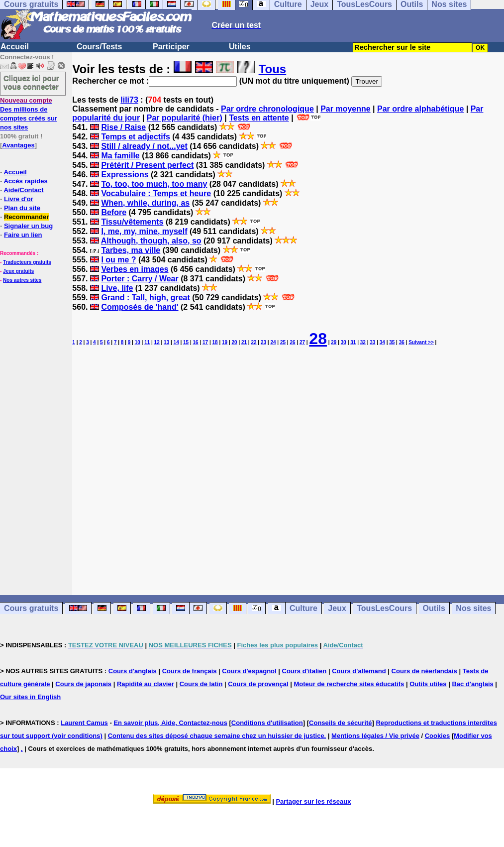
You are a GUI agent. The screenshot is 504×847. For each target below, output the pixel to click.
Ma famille (120, 156)
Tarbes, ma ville (131, 250)
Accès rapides (25, 181)
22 (253, 342)
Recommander (26, 217)
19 (225, 342)
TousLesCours (384, 608)
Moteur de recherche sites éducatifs (349, 684)
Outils (434, 608)
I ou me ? (118, 260)
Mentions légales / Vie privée (375, 736)
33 (372, 342)
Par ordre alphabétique (420, 109)
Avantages (18, 145)
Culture (303, 608)
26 (292, 342)
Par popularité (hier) (185, 118)
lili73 (129, 100)
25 (283, 342)
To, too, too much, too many (154, 184)
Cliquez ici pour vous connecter (31, 82)
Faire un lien (23, 235)
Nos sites (473, 608)
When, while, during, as (145, 203)
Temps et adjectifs (135, 137)
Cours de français (190, 671)
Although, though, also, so (151, 241)
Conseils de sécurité (340, 723)
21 (244, 342)
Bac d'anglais (472, 684)
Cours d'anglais (133, 671)
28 (318, 339)
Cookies (438, 736)
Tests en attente (259, 118)
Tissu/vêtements (132, 222)
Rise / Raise (123, 127)
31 (353, 342)
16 (196, 342)
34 (382, 342)
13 (166, 342)
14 (176, 342)
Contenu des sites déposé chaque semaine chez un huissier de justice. (217, 736)
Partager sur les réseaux (313, 801)
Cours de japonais (83, 684)
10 (138, 342)
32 (363, 342)
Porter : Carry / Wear (140, 279)
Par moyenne (345, 109)
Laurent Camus (84, 723)
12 (157, 342)
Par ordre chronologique (267, 109)
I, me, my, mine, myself (144, 231)
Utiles (240, 47)
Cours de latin (201, 684)
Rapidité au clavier (146, 684)
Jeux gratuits (18, 271)
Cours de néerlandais (424, 671)
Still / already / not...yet (144, 146)
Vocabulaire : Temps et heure (156, 193)
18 (215, 342)
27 (302, 342)
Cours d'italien (304, 671)
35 (392, 342)
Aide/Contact (23, 190)
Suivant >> (421, 342)
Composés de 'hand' (140, 307)
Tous (273, 69)
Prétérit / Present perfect (147, 165)
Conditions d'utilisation (267, 723)
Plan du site (22, 208)
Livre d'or (19, 199)
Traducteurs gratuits (27, 262)
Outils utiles (428, 684)
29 (334, 342)
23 (263, 342)
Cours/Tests (99, 47)
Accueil (15, 47)
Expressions (125, 175)
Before (114, 212)
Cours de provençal (258, 684)
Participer (171, 47)
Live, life (117, 288)
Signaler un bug (28, 226)
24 (273, 342)
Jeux (337, 608)
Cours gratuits (31, 608)
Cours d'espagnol (249, 671)
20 (234, 342)
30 (344, 342)
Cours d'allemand (359, 671)
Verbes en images (135, 269)
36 (402, 342)
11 (147, 342)
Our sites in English (30, 697)
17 (205, 342)
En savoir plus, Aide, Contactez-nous (170, 723)
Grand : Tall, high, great (145, 298)
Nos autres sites (22, 280)
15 (186, 342)
